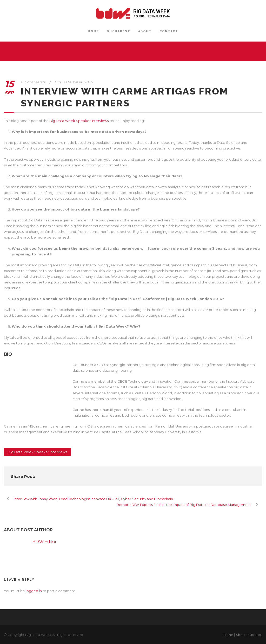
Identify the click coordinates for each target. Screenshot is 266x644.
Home (228, 635)
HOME (93, 31)
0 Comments (33, 82)
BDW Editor (45, 541)
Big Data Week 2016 (74, 82)
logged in (34, 591)
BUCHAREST (119, 31)
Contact (255, 635)
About (241, 635)
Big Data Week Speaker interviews (79, 121)
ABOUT (145, 31)
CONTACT (169, 31)
